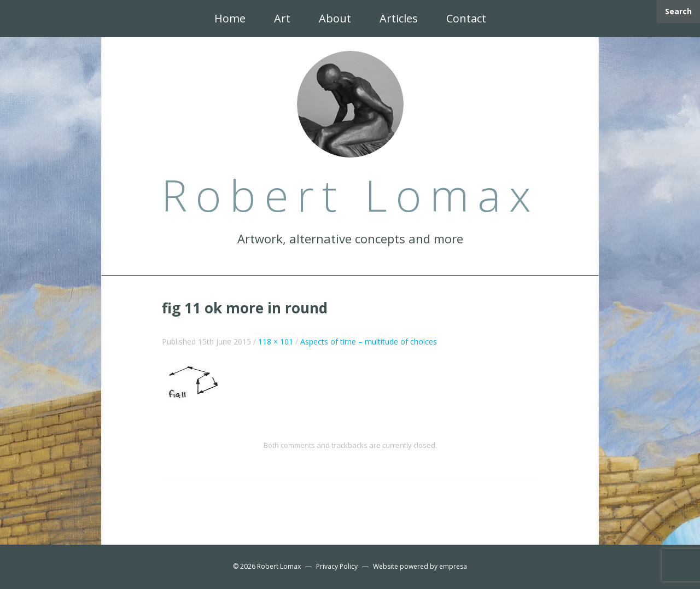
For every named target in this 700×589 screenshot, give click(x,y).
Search (678, 11)
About (335, 18)
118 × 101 (276, 342)
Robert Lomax (279, 566)
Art (282, 18)
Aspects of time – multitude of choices (369, 342)
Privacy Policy (337, 566)
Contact (466, 18)
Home (230, 18)
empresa (453, 566)
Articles (399, 18)
